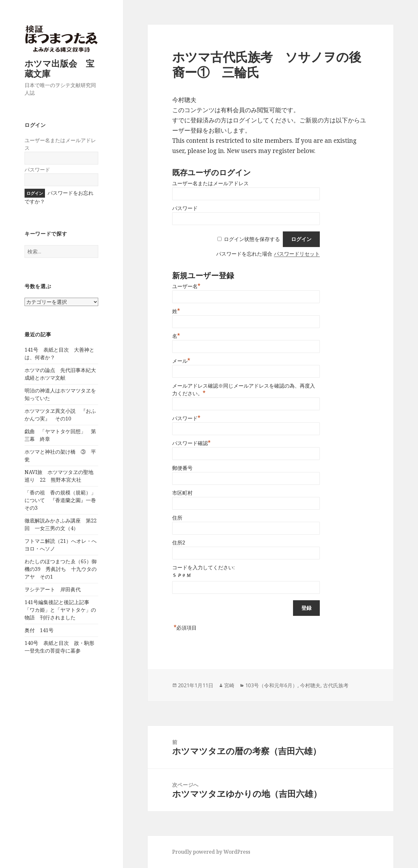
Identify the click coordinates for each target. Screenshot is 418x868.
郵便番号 (182, 468)
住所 (177, 518)
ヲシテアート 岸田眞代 (53, 589)
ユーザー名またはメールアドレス (210, 183)
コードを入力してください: (203, 568)
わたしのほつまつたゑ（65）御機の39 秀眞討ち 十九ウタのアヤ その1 (61, 569)
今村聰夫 (310, 685)
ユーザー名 (186, 286)
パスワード (37, 170)
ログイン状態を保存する (252, 239)
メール (181, 361)
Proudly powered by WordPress (211, 852)
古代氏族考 (336, 685)
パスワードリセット (297, 254)
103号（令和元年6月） (271, 685)
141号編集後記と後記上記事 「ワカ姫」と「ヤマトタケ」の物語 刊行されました (60, 610)
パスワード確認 (191, 443)
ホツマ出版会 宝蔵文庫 (59, 68)
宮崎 (229, 685)
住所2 (179, 543)
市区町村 (182, 493)
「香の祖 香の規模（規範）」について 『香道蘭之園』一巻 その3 (63, 500)
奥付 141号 (39, 630)
